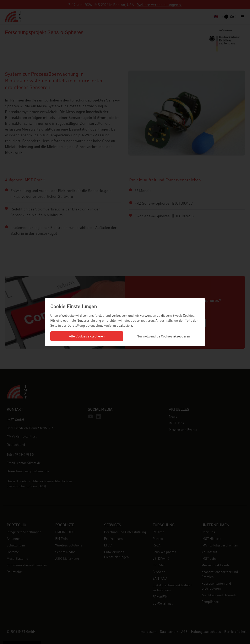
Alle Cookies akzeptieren (87, 336)
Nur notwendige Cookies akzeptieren (163, 336)
